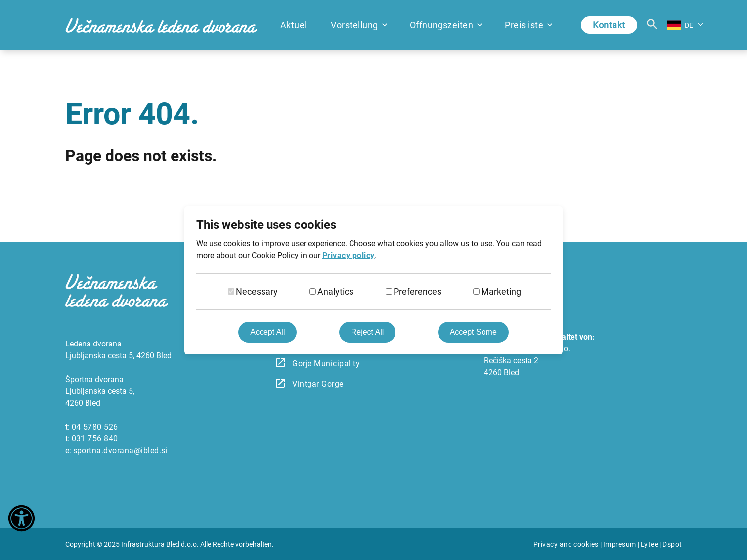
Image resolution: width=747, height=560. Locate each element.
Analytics (335, 291)
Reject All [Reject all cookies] (368, 332)
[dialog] (373, 280)
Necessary (257, 291)
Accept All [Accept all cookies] (267, 332)
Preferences (417, 291)
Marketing (501, 291)
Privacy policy (349, 255)
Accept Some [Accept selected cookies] (473, 332)
